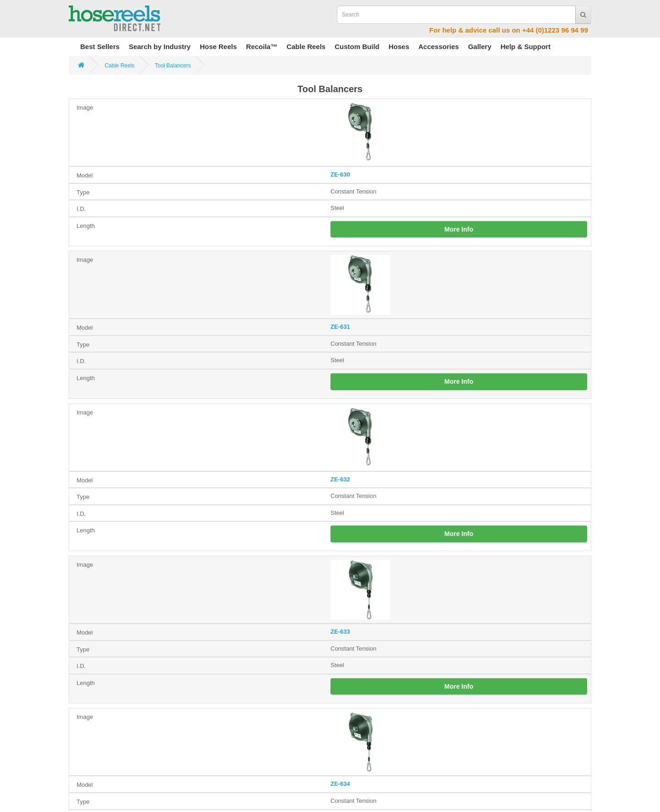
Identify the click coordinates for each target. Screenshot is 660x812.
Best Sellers (100, 47)
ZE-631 (340, 327)
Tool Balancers (173, 66)
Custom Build (357, 47)
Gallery (480, 47)
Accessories (439, 47)
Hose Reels (218, 47)
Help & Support (525, 47)
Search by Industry (160, 47)
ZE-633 (340, 632)
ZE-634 (340, 784)
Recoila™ (262, 47)
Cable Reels (306, 47)
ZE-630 (340, 174)
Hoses (399, 47)
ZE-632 (340, 479)
